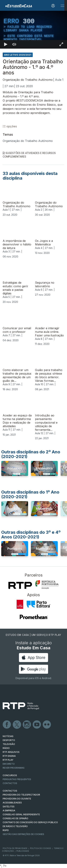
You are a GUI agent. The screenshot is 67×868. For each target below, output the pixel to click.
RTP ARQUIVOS (11, 752)
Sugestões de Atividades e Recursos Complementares (29, 155)
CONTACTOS (10, 791)
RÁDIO (6, 748)
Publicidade (23, 851)
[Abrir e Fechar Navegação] (62, 6)
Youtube (37, 725)
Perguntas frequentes (17, 779)
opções (10, 126)
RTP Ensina (9, 756)
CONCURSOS (10, 775)
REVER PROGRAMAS (14, 768)
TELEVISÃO (9, 744)
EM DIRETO (9, 764)
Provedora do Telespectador (21, 795)
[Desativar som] (14, 44)
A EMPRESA (9, 810)
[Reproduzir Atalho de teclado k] (6, 44)
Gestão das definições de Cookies (23, 834)
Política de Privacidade (15, 848)
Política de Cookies (41, 848)
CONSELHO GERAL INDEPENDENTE (21, 814)
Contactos (10, 783)
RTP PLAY (8, 760)
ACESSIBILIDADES (12, 803)
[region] (33, 30)
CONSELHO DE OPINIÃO (15, 818)
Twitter (17, 725)
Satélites (9, 807)
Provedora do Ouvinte (17, 799)
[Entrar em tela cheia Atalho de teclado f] (61, 44)
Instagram (27, 725)
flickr (47, 725)
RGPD (6, 830)
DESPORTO (9, 740)
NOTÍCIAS (8, 736)
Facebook (7, 725)
